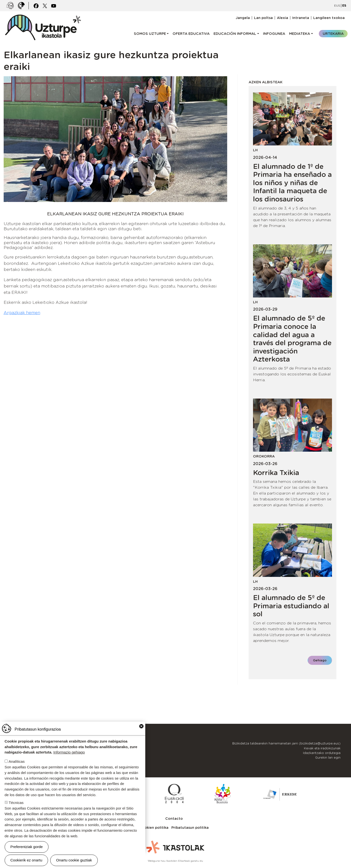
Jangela (243, 18)
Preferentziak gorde (27, 847)
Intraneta (301, 18)
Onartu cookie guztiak (74, 860)
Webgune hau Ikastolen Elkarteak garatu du (175, 861)
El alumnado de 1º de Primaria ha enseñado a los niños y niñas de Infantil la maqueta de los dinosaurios (292, 183)
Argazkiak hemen (22, 313)
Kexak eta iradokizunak (322, 748)
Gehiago (320, 660)
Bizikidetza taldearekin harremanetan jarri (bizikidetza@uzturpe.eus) (286, 743)
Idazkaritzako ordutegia (322, 753)
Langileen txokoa (329, 18)
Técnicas (16, 803)
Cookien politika (154, 827)
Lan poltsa (263, 18)
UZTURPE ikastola (43, 17)
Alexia (283, 18)
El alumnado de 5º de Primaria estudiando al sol (291, 606)
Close (141, 726)
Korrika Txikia (276, 473)
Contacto (174, 818)
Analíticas (17, 761)
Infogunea (274, 33)
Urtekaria (333, 33)
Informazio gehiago (69, 752)
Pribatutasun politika (190, 827)
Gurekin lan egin (328, 758)
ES (344, 5)
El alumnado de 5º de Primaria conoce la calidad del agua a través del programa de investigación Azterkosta (292, 339)
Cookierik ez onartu (26, 860)
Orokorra (264, 456)
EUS (337, 5)
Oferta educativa (191, 33)
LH (255, 150)
